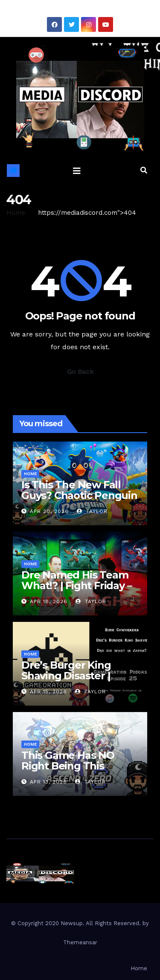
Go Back (80, 372)
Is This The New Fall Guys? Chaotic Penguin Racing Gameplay (79, 495)
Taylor (92, 511)
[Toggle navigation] (77, 171)
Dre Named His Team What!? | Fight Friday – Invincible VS (76, 585)
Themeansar (80, 942)
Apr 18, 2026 (49, 601)
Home (16, 213)
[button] (144, 170)
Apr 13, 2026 (48, 782)
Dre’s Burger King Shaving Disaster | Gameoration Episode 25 (75, 681)
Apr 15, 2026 (48, 692)
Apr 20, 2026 (49, 511)
